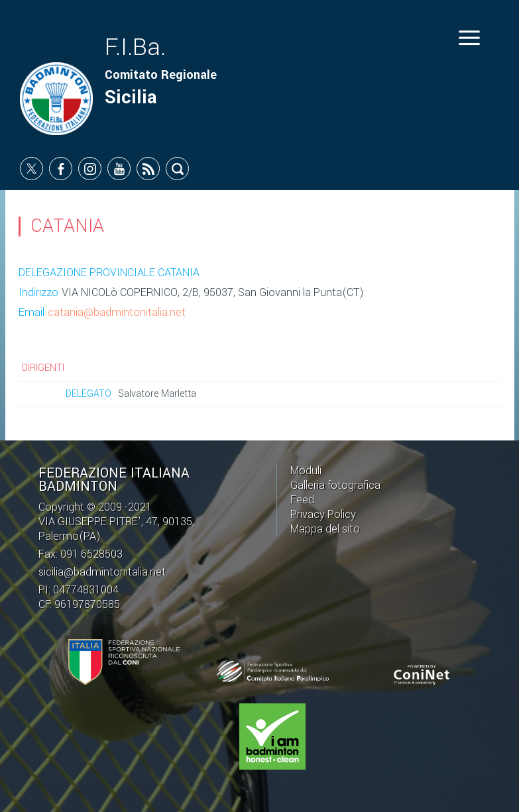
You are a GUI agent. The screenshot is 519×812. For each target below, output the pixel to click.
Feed (302, 500)
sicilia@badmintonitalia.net (102, 572)
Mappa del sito (325, 529)
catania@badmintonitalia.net (117, 312)
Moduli (306, 471)
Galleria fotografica (335, 485)
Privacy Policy (323, 514)
